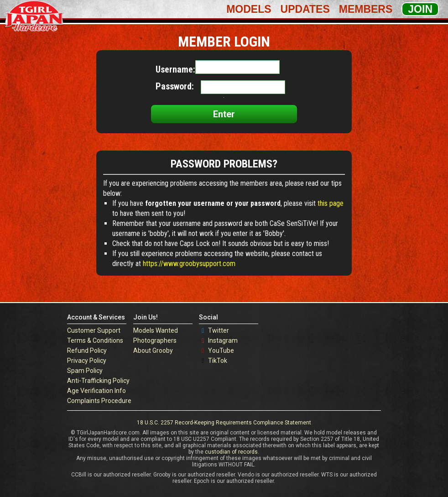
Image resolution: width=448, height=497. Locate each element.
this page (331, 203)
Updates (305, 9)
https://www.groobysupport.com (189, 264)
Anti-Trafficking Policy (98, 381)
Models (249, 9)
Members (366, 9)
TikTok (218, 361)
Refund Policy (87, 351)
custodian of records (231, 452)
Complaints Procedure (99, 401)
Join (420, 9)
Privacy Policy (87, 361)
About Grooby (153, 351)
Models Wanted (156, 330)
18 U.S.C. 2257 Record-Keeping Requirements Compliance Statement (224, 423)
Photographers (155, 340)
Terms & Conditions (95, 340)
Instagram (223, 340)
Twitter (219, 330)
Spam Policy (85, 371)
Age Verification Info (96, 391)
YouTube (221, 351)
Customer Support (94, 330)
